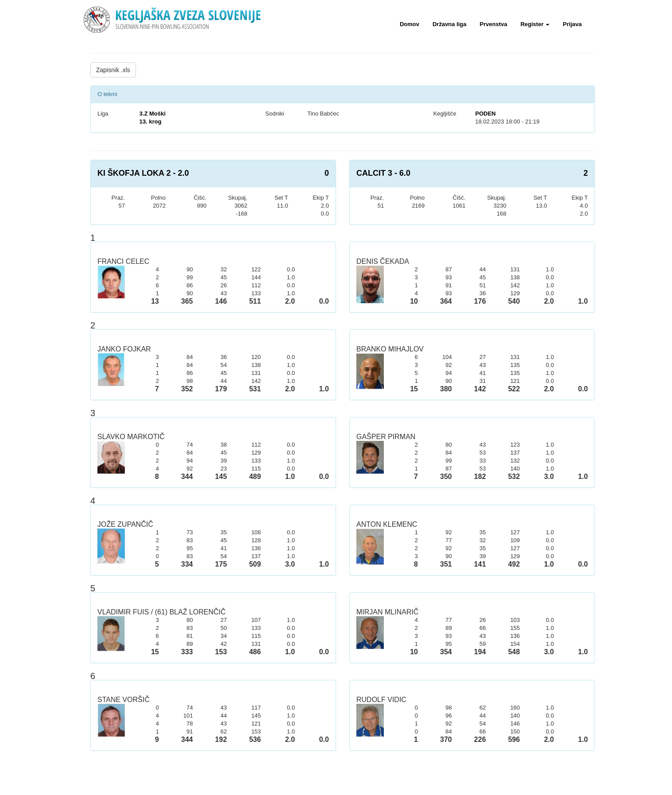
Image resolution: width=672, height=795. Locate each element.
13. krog (151, 122)
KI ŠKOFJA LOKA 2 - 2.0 (143, 173)
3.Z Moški (153, 114)
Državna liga (450, 24)
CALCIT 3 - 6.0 (383, 173)
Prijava (572, 24)
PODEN (485, 114)
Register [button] (535, 24)
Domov (409, 24)
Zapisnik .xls (113, 70)
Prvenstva (494, 24)
